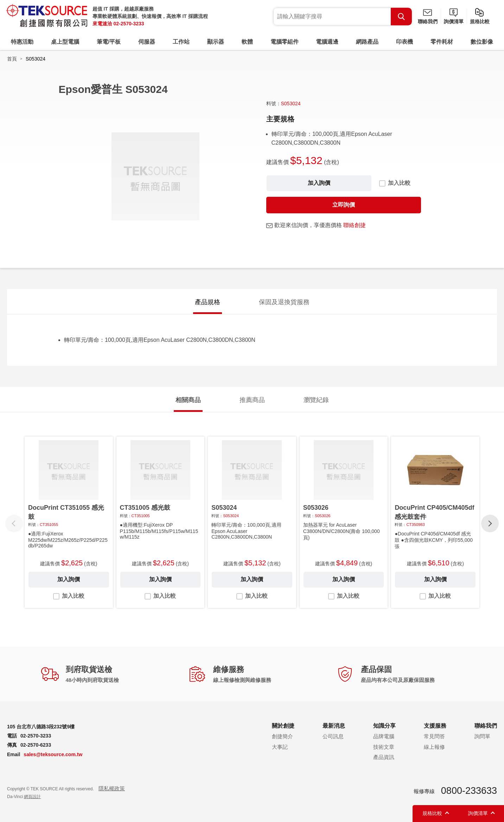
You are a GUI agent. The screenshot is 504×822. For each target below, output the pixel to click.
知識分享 (384, 726)
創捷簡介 (282, 736)
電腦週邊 (327, 42)
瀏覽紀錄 (316, 400)
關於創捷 (283, 726)
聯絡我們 (428, 21)
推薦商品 (252, 400)
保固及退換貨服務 (284, 302)
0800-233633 (469, 791)
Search (401, 17)
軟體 (247, 42)
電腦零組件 (285, 42)
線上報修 (434, 747)
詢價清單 (454, 21)
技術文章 (384, 747)
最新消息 (334, 726)
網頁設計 (32, 797)
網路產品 (367, 42)
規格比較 (480, 21)
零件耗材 (442, 42)
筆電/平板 (109, 42)
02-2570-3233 (129, 24)
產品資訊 (384, 757)
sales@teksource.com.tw (53, 754)
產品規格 (208, 302)
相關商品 (188, 400)
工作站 (181, 42)
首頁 (12, 59)
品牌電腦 (384, 736)
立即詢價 (344, 205)
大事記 (280, 747)
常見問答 (434, 736)
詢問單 (482, 736)
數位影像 (482, 42)
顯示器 (216, 42)
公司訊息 (333, 736)
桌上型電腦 (65, 42)
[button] (490, 523)
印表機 (404, 42)
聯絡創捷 (355, 225)
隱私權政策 (112, 788)
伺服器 (147, 42)
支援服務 (435, 726)
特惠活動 (22, 42)
